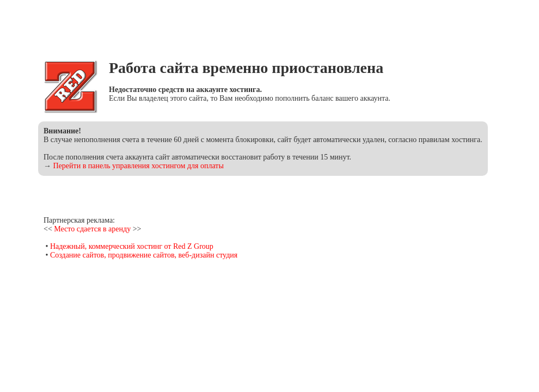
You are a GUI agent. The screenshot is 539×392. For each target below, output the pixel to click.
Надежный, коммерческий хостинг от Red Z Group (132, 246)
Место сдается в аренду (92, 229)
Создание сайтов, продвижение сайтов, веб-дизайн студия (144, 255)
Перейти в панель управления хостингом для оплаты (139, 166)
